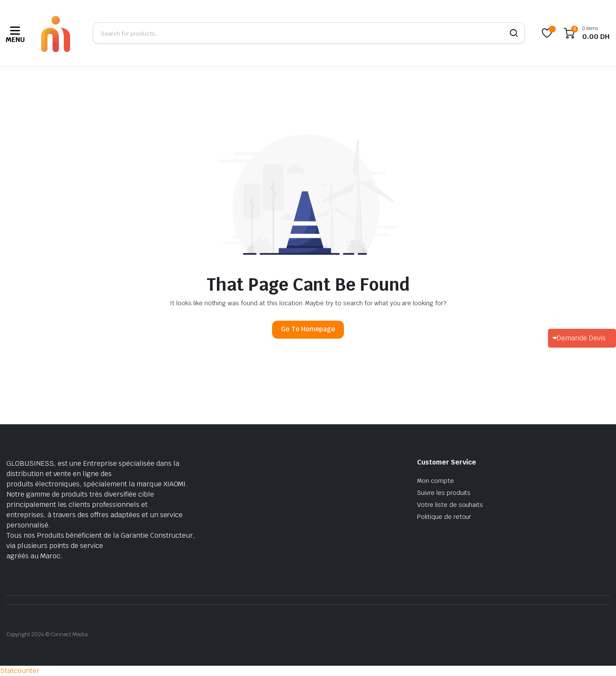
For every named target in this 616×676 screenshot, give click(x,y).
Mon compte (435, 481)
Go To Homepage (308, 329)
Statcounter (20, 671)
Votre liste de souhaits (450, 505)
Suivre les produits (444, 493)
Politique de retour (444, 517)
